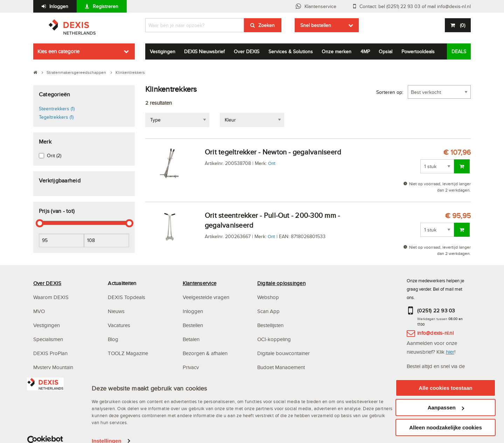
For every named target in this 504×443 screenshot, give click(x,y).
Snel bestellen (316, 25)
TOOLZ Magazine (128, 353)
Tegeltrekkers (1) (56, 117)
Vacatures (119, 325)
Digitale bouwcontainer (283, 353)
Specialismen (48, 339)
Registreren (106, 6)
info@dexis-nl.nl (435, 333)
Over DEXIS (247, 51)
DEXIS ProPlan (50, 353)
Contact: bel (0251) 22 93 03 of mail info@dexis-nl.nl (415, 6)
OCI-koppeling (274, 339)
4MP (365, 51)
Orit (272, 163)
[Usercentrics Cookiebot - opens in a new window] (45, 436)
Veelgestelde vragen (207, 297)
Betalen (191, 339)
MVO (39, 311)
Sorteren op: (390, 92)
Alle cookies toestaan (445, 383)
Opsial (386, 51)
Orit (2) (54, 155)
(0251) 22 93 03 (436, 310)
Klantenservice (320, 6)
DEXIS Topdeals (127, 297)
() (462, 25)
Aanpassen (446, 403)
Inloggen (59, 6)
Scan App (268, 311)
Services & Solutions (291, 51)
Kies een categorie (58, 51)
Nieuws (116, 311)
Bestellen (193, 325)
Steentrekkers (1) (57, 109)
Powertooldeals (418, 51)
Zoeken (267, 25)
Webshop (268, 297)
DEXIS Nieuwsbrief (204, 51)
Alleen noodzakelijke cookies (446, 422)
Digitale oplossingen (281, 283)
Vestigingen (163, 51)
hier (450, 352)
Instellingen (107, 436)
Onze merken (337, 51)
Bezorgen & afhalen (205, 353)
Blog (113, 339)
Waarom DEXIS (51, 297)
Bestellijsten (270, 325)
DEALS (459, 51)
